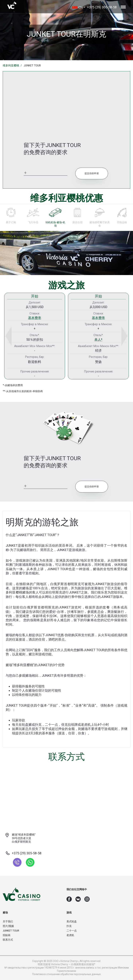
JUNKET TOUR (11, 931)
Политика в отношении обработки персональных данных (66, 974)
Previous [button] (13, 336)
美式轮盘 (72, 921)
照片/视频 (8, 926)
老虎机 (70, 935)
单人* (98, 340)
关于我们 (8, 921)
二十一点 (72, 931)
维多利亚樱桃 (11, 65)
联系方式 (8, 940)
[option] (35, 336)
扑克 (69, 926)
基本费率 (35, 318)
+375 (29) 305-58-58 (102, 7)
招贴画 (7, 935)
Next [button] (120, 336)
